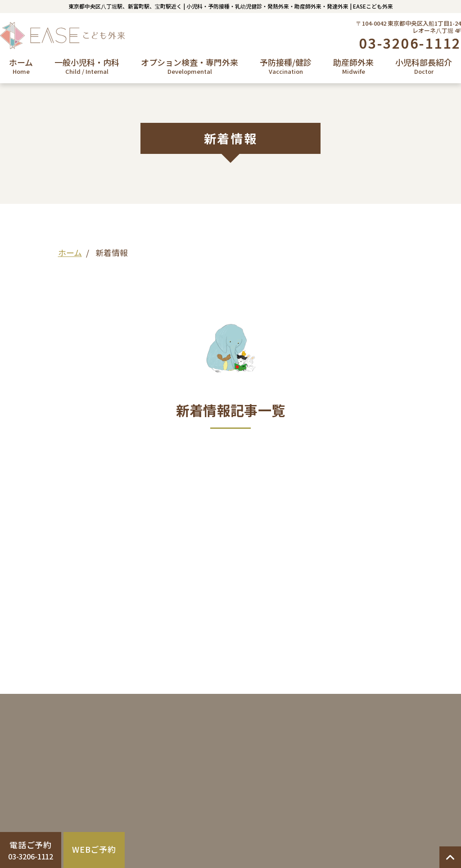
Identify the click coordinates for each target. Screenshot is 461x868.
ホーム (21, 66)
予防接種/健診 (286, 66)
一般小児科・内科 (87, 66)
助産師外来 (353, 66)
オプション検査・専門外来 (190, 66)
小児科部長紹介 (424, 66)
